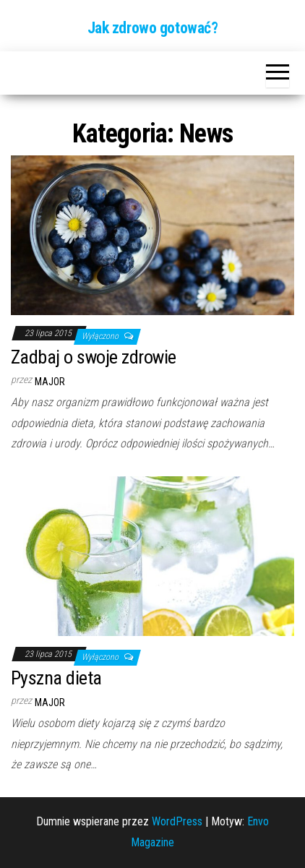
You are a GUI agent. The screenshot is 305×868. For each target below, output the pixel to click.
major (50, 382)
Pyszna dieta (56, 678)
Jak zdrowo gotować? (153, 28)
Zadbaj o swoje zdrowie (94, 357)
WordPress (177, 821)
